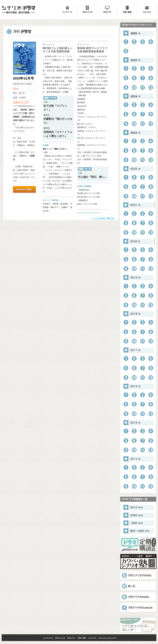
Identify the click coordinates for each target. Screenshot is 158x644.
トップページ (48, 638)
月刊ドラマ (71, 638)
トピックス (92, 638)
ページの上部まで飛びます (103, 218)
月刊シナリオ (60, 638)
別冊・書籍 (82, 638)
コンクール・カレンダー (107, 638)
